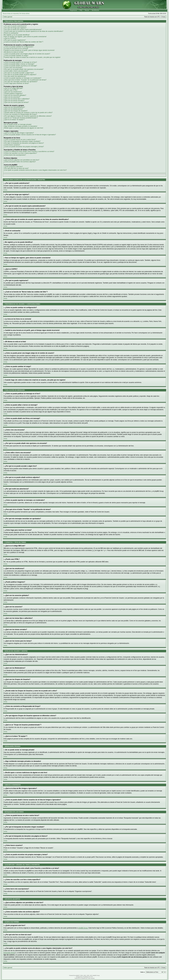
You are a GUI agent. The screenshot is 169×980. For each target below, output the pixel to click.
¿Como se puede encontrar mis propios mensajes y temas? (24, 147)
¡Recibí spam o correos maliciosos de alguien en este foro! (23, 128)
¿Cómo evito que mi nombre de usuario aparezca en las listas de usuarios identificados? (34, 31)
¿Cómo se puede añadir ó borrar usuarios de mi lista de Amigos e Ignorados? (30, 135)
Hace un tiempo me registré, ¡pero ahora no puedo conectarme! (25, 37)
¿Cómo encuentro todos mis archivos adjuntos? (20, 162)
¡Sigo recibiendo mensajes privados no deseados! (21, 126)
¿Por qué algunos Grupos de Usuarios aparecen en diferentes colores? (28, 116)
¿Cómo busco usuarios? (12, 145)
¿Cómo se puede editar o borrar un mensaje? (19, 64)
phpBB (77, 975)
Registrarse (73, 10)
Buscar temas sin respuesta (11, 14)
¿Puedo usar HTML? (11, 90)
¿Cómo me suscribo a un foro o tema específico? (20, 153)
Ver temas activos (25, 14)
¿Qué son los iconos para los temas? (16, 102)
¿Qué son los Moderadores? (13, 109)
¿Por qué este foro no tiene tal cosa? (16, 168)
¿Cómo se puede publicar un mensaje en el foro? (20, 62)
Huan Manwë (91, 978)
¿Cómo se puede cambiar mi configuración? (19, 47)
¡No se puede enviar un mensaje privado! (18, 124)
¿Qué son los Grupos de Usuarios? (16, 111)
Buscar (87, 10)
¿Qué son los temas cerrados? (14, 101)
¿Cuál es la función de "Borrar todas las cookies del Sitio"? (24, 42)
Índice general (8, 17)
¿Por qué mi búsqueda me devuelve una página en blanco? (24, 143)
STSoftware (86, 977)
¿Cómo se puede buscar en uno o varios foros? (20, 140)
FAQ (81, 10)
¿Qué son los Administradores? (14, 107)
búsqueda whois (9, 953)
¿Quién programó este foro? (13, 167)
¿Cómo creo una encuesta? (13, 68)
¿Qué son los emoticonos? (13, 92)
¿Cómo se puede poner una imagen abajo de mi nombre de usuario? (27, 54)
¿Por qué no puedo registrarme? (15, 40)
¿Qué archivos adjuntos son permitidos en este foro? (21, 160)
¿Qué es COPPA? (10, 38)
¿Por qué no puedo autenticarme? (15, 26)
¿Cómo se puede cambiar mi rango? (16, 56)
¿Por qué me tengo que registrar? (15, 28)
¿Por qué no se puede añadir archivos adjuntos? (20, 75)
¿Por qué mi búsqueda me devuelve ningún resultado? (22, 141)
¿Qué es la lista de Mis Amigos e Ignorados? (19, 133)
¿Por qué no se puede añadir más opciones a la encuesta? (24, 69)
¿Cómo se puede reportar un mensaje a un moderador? (23, 78)
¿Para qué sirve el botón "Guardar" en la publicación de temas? (25, 80)
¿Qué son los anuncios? (12, 97)
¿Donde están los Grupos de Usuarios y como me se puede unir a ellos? (28, 113)
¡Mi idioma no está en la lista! (14, 52)
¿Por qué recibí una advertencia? (15, 76)
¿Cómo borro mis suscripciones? (15, 155)
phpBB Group (83, 928)
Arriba (5, 190)
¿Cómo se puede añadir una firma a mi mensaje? (20, 66)
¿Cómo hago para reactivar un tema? (16, 83)
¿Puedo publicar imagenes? (13, 94)
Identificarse (95, 10)
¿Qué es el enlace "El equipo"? (14, 120)
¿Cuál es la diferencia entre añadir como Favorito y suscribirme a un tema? (29, 151)
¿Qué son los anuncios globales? (15, 95)
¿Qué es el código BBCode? (13, 88)
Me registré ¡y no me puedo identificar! (17, 35)
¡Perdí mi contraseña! (11, 33)
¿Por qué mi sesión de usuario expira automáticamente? (23, 30)
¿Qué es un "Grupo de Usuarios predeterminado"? (21, 118)
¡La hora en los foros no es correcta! (16, 49)
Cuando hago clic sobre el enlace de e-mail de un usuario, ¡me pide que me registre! (32, 57)
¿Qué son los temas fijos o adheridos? (17, 99)
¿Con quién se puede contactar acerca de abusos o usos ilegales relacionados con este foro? (35, 170)
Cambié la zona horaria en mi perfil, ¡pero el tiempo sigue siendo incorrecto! (29, 50)
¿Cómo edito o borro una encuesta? (16, 71)
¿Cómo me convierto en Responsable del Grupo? (20, 114)
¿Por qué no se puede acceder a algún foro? (19, 73)
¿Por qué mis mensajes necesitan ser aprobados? (21, 82)
